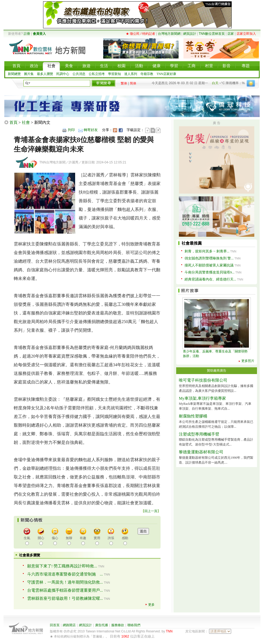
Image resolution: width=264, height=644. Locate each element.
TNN (169, 631)
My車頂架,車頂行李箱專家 (202, 398)
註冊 (27, 34)
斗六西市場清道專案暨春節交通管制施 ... (65, 574)
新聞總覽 (14, 74)
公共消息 (79, 74)
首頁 (13, 122)
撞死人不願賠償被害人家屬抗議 (209, 265)
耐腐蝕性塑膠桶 (193, 416)
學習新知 (114, 74)
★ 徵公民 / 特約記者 (140, 34)
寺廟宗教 (147, 74)
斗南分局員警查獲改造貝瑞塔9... (209, 272)
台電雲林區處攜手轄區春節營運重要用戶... (65, 590)
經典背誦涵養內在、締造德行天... (210, 279)
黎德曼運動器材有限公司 (201, 452)
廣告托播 (102, 625)
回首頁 (55, 625)
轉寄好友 (91, 130)
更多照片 (248, 361)
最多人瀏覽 (45, 74)
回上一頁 (151, 511)
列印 (71, 130)
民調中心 (63, 74)
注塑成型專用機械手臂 (199, 434)
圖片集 (29, 74)
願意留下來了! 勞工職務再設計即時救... (62, 566)
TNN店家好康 (166, 74)
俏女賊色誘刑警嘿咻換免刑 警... (209, 258)
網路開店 (69, 625)
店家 (231, 34)
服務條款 (118, 625)
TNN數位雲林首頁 (212, 34)
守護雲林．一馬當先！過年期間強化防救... (65, 582)
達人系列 (131, 74)
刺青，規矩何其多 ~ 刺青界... (207, 251)
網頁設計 (190, 34)
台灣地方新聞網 (169, 34)
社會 (26, 122)
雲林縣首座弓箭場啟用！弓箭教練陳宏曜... (65, 598)
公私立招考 (97, 74)
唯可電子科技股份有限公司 (203, 380)
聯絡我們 (134, 625)
